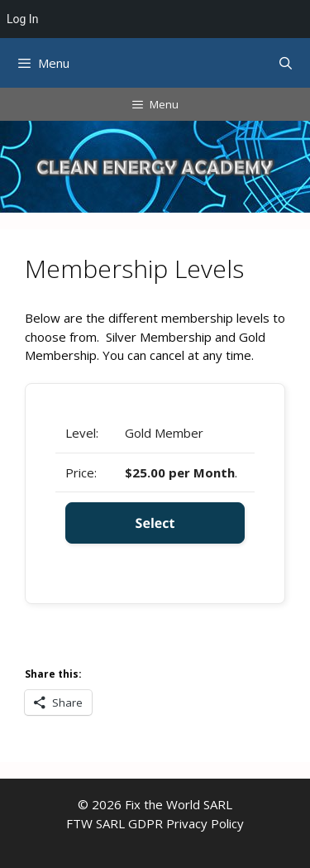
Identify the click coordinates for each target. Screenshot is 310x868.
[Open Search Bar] (286, 63)
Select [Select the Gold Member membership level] (155, 523)
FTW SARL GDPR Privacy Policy (155, 823)
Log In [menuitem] (22, 19)
